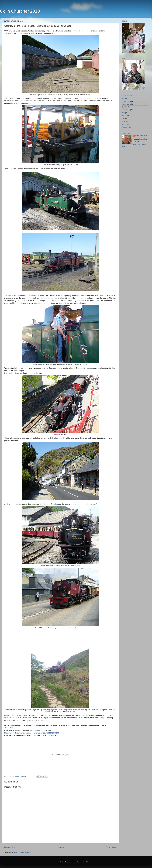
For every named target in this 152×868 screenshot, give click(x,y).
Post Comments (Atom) (23, 852)
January (125, 98)
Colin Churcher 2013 (20, 11)
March (124, 124)
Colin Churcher (141, 136)
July (123, 113)
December (126, 101)
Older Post (111, 847)
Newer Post (10, 847)
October (125, 107)
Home (61, 847)
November (126, 104)
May (123, 118)
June (124, 116)
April (123, 121)
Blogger (89, 862)
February (125, 127)
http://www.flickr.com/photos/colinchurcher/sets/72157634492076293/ (32, 733)
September (126, 110)
